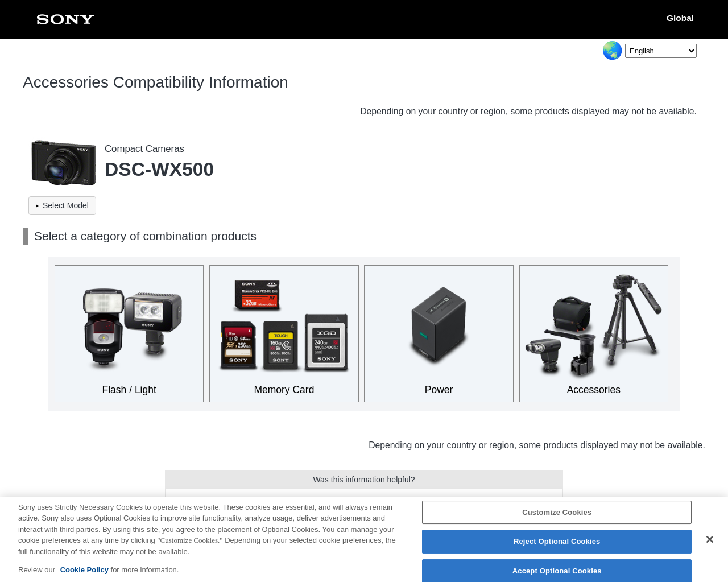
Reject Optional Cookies (557, 546)
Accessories (594, 390)
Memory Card (284, 390)
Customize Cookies (557, 517)
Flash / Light (129, 390)
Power (439, 390)
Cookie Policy (86, 575)
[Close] (710, 544)
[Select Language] (661, 51)
